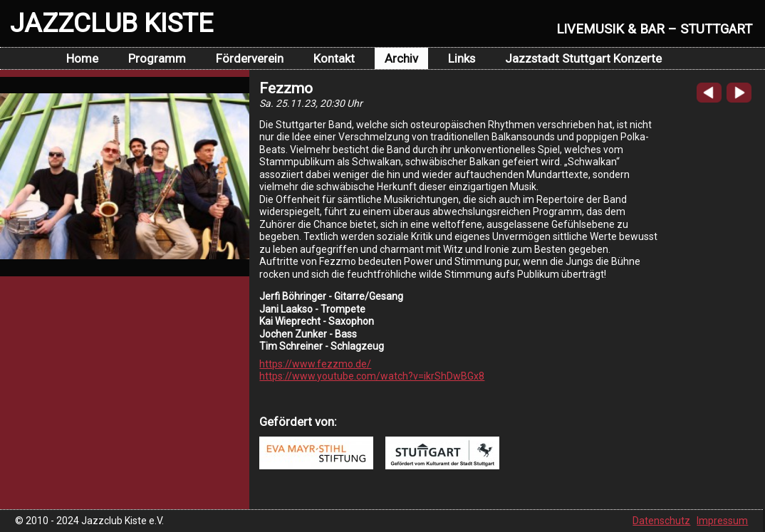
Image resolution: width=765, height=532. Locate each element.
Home (82, 58)
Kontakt (334, 58)
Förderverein (250, 58)
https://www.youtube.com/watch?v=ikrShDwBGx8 (372, 376)
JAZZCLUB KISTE (111, 23)
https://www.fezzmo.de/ (315, 364)
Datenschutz (661, 521)
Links (462, 58)
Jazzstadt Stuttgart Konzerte (583, 58)
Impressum (722, 521)
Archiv (401, 58)
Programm (157, 58)
